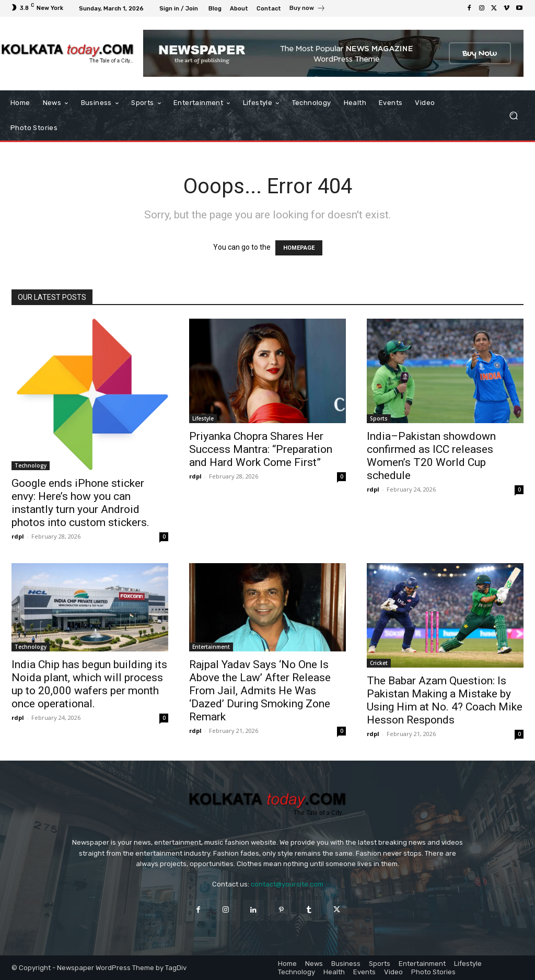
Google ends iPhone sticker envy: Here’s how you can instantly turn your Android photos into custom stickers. (80, 503)
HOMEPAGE (299, 248)
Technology (31, 465)
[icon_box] (307, 9)
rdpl (18, 536)
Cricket (379, 663)
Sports (379, 418)
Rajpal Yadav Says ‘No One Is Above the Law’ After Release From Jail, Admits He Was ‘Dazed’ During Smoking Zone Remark (260, 691)
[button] (513, 116)
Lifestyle (203, 418)
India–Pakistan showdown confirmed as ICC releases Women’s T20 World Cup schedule (431, 456)
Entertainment (211, 647)
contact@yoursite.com (287, 884)
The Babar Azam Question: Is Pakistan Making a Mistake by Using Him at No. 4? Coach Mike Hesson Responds (445, 700)
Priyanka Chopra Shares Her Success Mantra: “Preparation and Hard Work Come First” (261, 449)
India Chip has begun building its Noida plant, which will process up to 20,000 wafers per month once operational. (89, 684)
